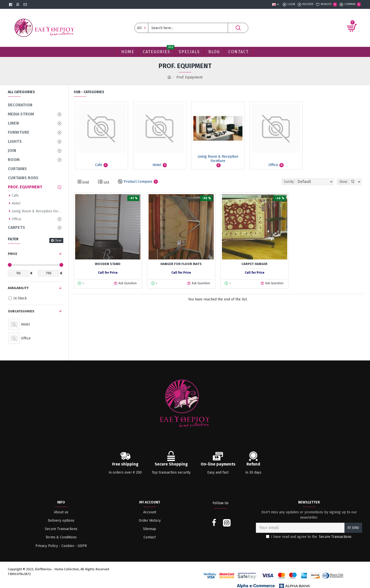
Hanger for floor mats (181, 264)
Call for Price (108, 273)
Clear (58, 240)
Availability (18, 288)
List (106, 182)
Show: (345, 182)
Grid (85, 182)
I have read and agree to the (309, 537)
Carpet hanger (254, 264)
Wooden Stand (108, 264)
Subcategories (21, 311)
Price (13, 254)
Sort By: (298, 182)
